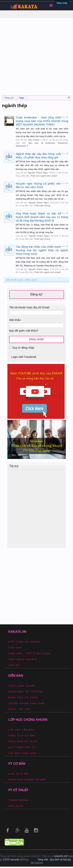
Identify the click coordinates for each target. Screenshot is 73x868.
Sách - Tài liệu (19, 709)
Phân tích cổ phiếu (23, 697)
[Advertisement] (36, 55)
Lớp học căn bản (21, 730)
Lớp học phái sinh (22, 753)
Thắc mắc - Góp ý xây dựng (29, 653)
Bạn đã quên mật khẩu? (24, 331)
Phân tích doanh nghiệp (27, 780)
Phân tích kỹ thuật (23, 741)
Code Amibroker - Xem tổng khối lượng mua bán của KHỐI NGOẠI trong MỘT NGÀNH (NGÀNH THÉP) (42, 121)
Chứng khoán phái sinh (26, 703)
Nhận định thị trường (26, 692)
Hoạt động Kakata (22, 659)
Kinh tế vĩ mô (18, 774)
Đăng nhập (62, 3)
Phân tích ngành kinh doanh (44, 176)
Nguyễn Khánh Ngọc (38, 173)
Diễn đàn (15, 648)
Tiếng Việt (43, 860)
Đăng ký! (36, 294)
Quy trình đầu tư (22, 747)
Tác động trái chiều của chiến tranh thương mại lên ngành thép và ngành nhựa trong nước (42, 250)
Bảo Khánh (34, 140)
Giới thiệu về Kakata (24, 642)
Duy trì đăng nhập (22, 348)
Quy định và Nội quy (60, 860)
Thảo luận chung (42, 206)
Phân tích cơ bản (22, 736)
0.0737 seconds (11, 860)
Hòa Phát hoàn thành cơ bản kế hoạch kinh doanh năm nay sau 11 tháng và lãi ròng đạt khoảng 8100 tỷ (42, 217)
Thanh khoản (18, 800)
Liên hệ (14, 665)
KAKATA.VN (61, 856)
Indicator (16, 806)
